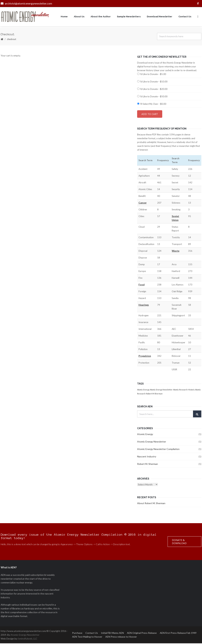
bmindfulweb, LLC (28, 639)
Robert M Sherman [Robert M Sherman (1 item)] (154, 394)
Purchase (77, 634)
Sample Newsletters (129, 17)
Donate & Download (179, 542)
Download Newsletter (160, 17)
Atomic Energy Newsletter (152, 442)
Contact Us (185, 17)
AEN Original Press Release (142, 634)
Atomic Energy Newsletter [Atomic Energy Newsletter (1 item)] (161, 390)
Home (64, 17)
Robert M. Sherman (148, 465)
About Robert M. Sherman (151, 504)
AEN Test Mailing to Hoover (87, 637)
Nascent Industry (147, 457)
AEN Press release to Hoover (121, 637)
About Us (79, 17)
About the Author (101, 17)
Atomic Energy (145, 435)
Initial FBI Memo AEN (112, 634)
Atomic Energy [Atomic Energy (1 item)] (143, 390)
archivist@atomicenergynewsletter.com (26, 3)
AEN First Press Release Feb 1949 (178, 634)
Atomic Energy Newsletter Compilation (158, 450)
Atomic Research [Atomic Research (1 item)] (180, 390)
